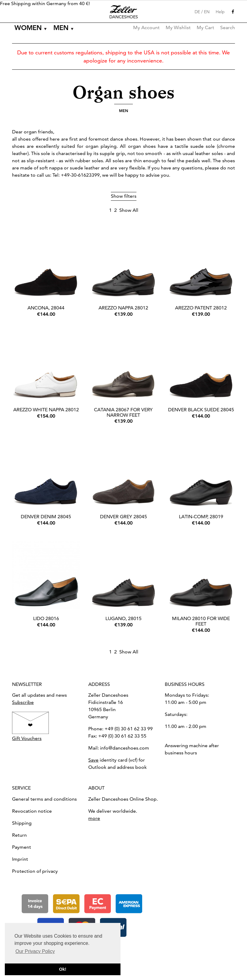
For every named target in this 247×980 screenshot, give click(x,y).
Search (228, 27)
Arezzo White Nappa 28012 (46, 410)
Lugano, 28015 (123, 618)
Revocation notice (32, 811)
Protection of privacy (35, 871)
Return (19, 835)
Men (61, 28)
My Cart (205, 27)
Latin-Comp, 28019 (201, 517)
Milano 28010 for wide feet (201, 621)
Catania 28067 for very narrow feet (123, 412)
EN (207, 12)
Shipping (22, 823)
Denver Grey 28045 (123, 517)
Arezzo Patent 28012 (201, 308)
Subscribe (23, 702)
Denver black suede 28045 (201, 410)
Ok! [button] (63, 969)
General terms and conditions (44, 799)
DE (197, 12)
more (94, 818)
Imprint (20, 859)
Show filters (124, 196)
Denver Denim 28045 (46, 517)
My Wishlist (178, 27)
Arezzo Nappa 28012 (123, 308)
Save (93, 760)
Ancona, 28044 (46, 308)
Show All (129, 210)
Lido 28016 (46, 618)
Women (28, 28)
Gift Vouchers (27, 738)
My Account (146, 27)
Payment (22, 847)
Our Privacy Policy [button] (35, 951)
